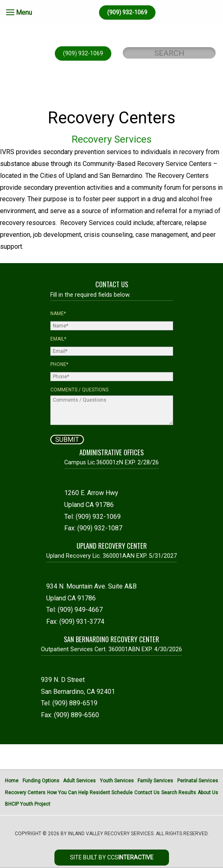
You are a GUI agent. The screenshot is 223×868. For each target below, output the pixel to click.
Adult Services (79, 781)
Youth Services (117, 781)
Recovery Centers (25, 793)
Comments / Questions (79, 390)
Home (12, 781)
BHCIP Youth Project (28, 804)
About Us (208, 793)
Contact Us (147, 793)
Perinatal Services (198, 781)
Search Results (179, 793)
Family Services (155, 781)
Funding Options (41, 781)
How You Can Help (68, 793)
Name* (58, 314)
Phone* (59, 364)
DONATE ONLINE (111, 97)
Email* (58, 339)
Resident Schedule (111, 793)
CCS (130, 857)
